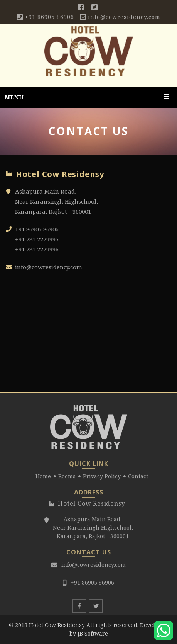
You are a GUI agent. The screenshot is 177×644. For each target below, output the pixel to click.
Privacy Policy (102, 478)
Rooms (67, 478)
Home (43, 478)
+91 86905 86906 (49, 17)
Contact (138, 478)
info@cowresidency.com (124, 17)
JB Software (93, 633)
